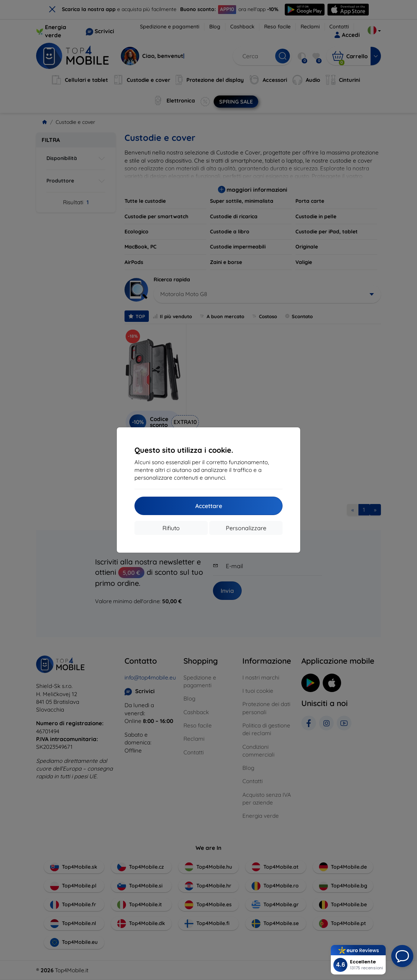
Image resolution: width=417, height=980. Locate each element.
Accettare (209, 506)
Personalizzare (246, 528)
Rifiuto (171, 528)
